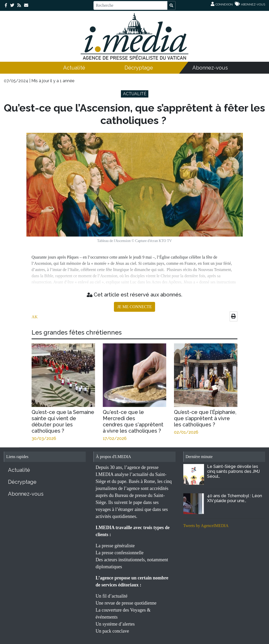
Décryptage (139, 68)
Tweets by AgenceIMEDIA (206, 526)
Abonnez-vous (210, 68)
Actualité (74, 68)
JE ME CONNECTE (134, 307)
